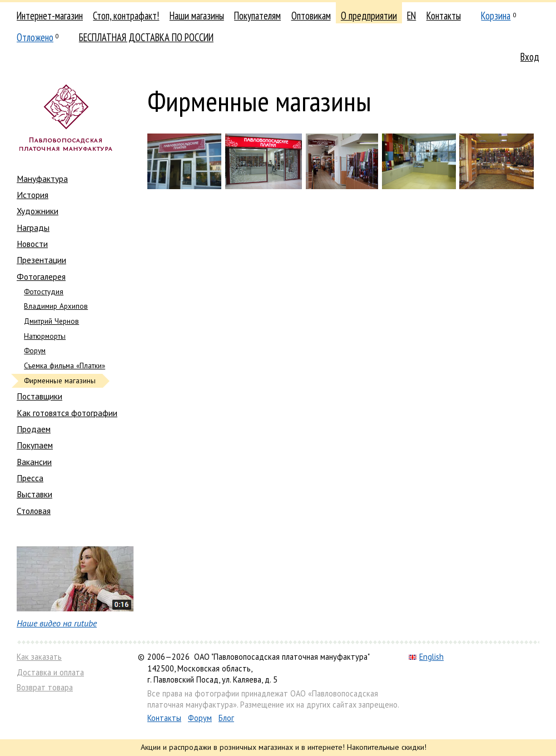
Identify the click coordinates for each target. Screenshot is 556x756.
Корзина (496, 16)
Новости (32, 244)
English (426, 657)
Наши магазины (197, 16)
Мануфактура (42, 179)
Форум (35, 351)
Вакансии (34, 462)
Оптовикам (311, 16)
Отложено (35, 37)
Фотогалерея (41, 276)
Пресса (30, 478)
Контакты (444, 16)
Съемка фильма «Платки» (64, 366)
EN (411, 16)
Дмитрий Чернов (51, 321)
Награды (33, 228)
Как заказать (39, 657)
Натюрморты (45, 336)
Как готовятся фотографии (67, 413)
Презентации (41, 260)
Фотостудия (44, 292)
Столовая (34, 511)
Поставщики (39, 396)
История (33, 195)
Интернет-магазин (50, 16)
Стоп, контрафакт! (126, 16)
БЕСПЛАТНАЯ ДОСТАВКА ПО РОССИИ (146, 37)
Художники (38, 211)
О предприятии (369, 16)
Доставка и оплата (50, 672)
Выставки (34, 494)
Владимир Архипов (56, 306)
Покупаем (35, 445)
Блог (226, 718)
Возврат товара (45, 687)
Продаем (34, 429)
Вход (530, 57)
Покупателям (257, 16)
